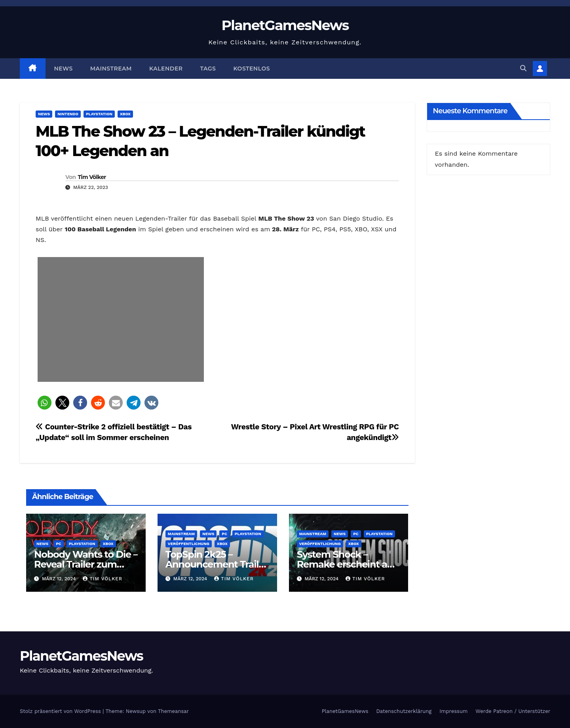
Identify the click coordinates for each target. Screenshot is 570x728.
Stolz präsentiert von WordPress (61, 711)
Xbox (125, 114)
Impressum (453, 711)
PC (59, 544)
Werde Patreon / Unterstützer (513, 711)
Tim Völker (92, 177)
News (64, 69)
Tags (208, 69)
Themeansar (173, 711)
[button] (523, 68)
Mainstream (111, 69)
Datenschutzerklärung (404, 711)
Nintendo (68, 114)
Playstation (99, 114)
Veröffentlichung (189, 544)
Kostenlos (252, 69)
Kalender (166, 69)
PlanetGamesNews (285, 25)
